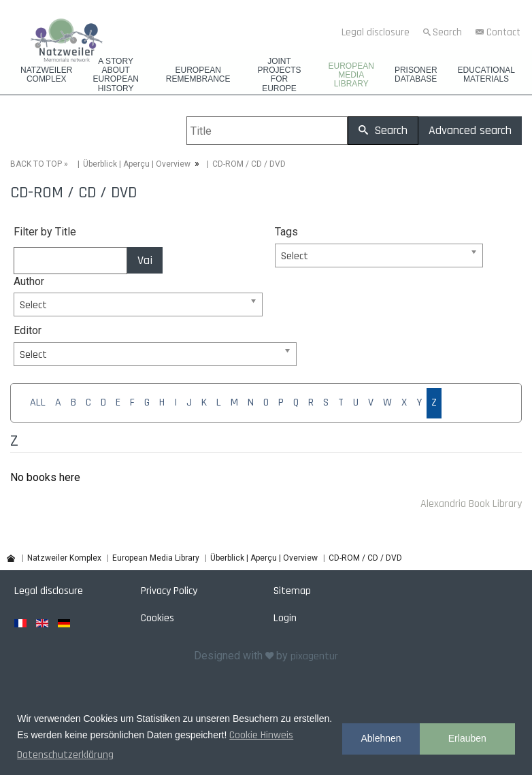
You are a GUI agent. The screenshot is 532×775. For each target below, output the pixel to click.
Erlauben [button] (467, 738)
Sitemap (292, 591)
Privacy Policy (169, 591)
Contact (503, 32)
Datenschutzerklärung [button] (65, 755)
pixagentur (314, 656)
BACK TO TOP (36, 164)
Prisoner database (416, 75)
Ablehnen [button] (381, 738)
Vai (145, 260)
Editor (28, 330)
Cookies (157, 618)
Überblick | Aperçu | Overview (137, 164)
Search (447, 32)
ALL (38, 402)
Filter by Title (45, 232)
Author (29, 281)
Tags (286, 232)
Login (285, 618)
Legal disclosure (376, 32)
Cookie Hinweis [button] (261, 735)
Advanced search (470, 130)
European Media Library (351, 75)
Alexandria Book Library (471, 504)
